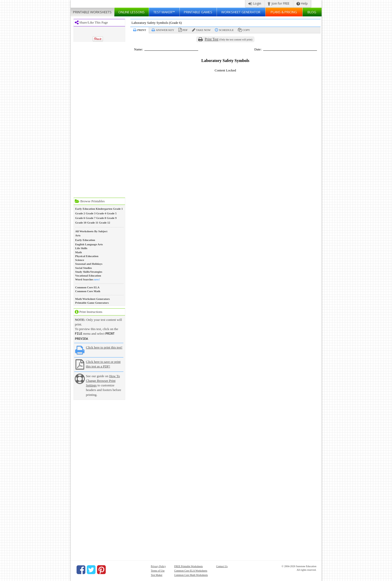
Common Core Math (88, 291)
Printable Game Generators (92, 303)
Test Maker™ (164, 12)
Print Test (211, 39)
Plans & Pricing (284, 12)
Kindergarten (104, 209)
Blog (312, 12)
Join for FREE (278, 3)
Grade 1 (118, 209)
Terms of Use (158, 570)
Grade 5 (112, 213)
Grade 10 (81, 223)
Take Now (203, 30)
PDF (185, 30)
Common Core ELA (87, 287)
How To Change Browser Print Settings (103, 380)
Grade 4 (101, 213)
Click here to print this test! (104, 347)
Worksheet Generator (241, 12)
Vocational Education (88, 276)
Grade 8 (101, 218)
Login (255, 3)
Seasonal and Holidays (89, 264)
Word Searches (84, 279)
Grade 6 (80, 218)
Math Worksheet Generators (93, 299)
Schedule (226, 30)
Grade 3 (91, 213)
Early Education (85, 209)
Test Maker (157, 574)
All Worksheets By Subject (91, 231)
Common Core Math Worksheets (191, 574)
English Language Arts (89, 244)
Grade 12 (104, 223)
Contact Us (222, 566)
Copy (246, 30)
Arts (78, 235)
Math (79, 252)
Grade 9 (112, 218)
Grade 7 (91, 218)
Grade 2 (80, 213)
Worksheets (92, 12)
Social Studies (84, 268)
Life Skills (81, 248)
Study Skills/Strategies (89, 272)
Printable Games (198, 12)
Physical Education (87, 256)
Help (302, 3)
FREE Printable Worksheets (188, 566)
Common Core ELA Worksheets (191, 570)
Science (80, 260)
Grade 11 (93, 223)
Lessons (131, 12)
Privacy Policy (158, 566)
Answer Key (165, 30)
